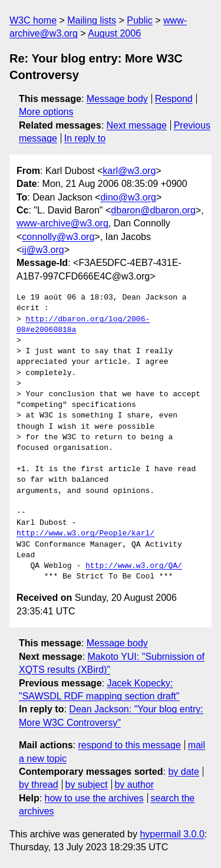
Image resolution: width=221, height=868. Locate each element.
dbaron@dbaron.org (153, 210)
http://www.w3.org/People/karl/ (85, 534)
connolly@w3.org (58, 237)
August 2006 (114, 33)
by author (134, 785)
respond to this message (129, 745)
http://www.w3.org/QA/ (134, 566)
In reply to (85, 138)
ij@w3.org (43, 250)
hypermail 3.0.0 (172, 834)
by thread (39, 785)
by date (183, 772)
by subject (87, 785)
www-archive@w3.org (62, 223)
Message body (117, 99)
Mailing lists (92, 20)
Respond (174, 99)
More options (46, 112)
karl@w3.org (129, 171)
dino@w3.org (128, 197)
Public (140, 20)
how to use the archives (94, 798)
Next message (137, 125)
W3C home (33, 20)
